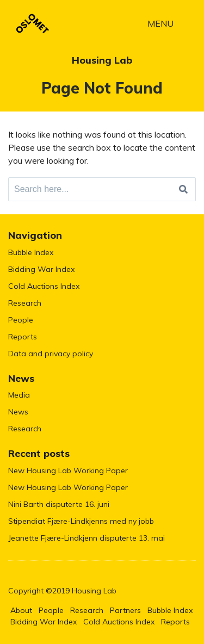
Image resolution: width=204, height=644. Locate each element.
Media (19, 395)
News (18, 412)
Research (25, 303)
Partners (125, 610)
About (21, 610)
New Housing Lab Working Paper (68, 470)
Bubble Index (31, 252)
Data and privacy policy (51, 354)
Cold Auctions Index (44, 286)
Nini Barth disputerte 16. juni (59, 504)
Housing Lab (102, 60)
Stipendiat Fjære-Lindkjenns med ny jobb (81, 521)
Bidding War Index (41, 269)
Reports (23, 337)
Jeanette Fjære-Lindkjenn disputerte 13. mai (86, 538)
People (21, 320)
